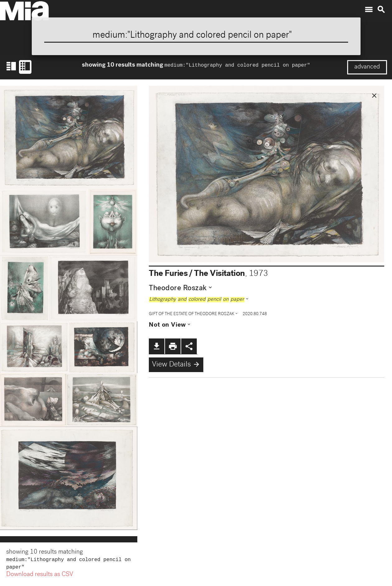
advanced (367, 67)
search (381, 10)
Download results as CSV (40, 576)
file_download (157, 346)
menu (369, 10)
